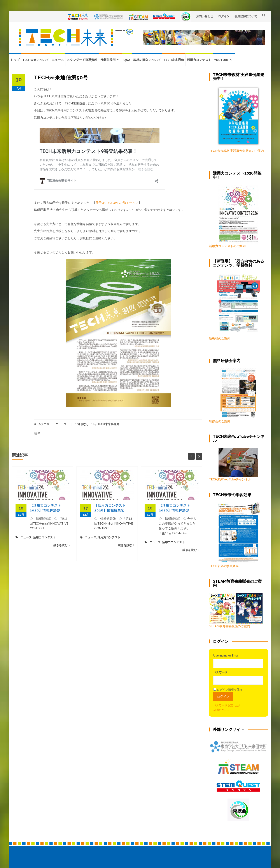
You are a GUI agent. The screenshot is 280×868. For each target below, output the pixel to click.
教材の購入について (147, 60)
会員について (222, 710)
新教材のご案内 (220, 338)
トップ (15, 60)
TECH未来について (36, 60)
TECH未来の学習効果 (224, 566)
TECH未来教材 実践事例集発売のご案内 (236, 151)
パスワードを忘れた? (227, 705)
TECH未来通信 (174, 60)
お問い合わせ (205, 16)
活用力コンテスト (199, 60)
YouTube (221, 60)
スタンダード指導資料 (82, 60)
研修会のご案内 (233, 396)
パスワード (220, 672)
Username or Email (226, 655)
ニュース (58, 60)
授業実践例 (108, 60)
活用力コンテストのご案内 (227, 246)
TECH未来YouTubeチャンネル (234, 464)
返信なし (83, 424)
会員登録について (246, 16)
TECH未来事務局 (108, 424)
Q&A (127, 60)
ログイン (224, 16)
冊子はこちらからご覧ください (117, 203)
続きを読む (62, 545)
